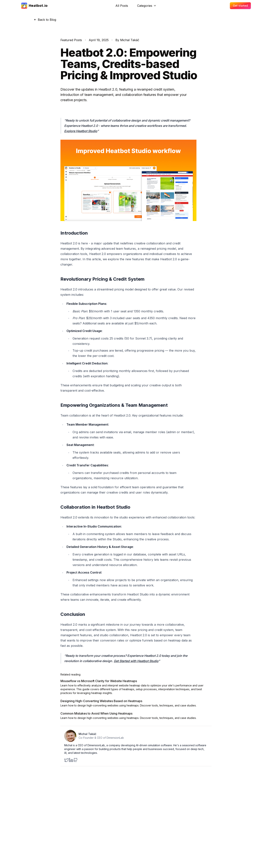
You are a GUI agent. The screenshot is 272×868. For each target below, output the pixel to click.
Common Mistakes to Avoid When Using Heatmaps (96, 713)
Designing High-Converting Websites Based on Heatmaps (101, 701)
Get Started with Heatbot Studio (136, 661)
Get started (240, 6)
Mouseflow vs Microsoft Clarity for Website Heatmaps (99, 681)
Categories (147, 6)
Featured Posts (71, 40)
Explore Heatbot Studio (81, 131)
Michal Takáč (87, 734)
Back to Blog (45, 20)
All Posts (122, 6)
